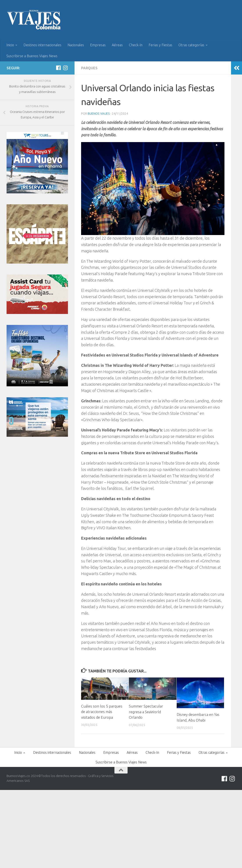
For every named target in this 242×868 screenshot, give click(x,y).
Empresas (98, 45)
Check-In (136, 45)
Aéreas (117, 45)
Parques (89, 68)
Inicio (10, 45)
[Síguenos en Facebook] (58, 68)
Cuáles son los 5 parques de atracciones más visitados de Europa (102, 712)
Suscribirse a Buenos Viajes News (32, 56)
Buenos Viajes (99, 114)
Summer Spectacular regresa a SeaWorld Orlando (146, 712)
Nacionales (76, 45)
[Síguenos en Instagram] (65, 68)
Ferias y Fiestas (160, 45)
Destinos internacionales (42, 45)
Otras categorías (191, 45)
